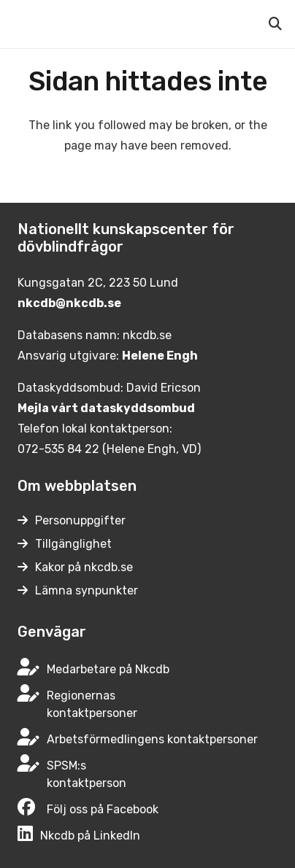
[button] (275, 24)
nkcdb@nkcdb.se (69, 303)
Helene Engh (160, 356)
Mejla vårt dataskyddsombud (106, 408)
